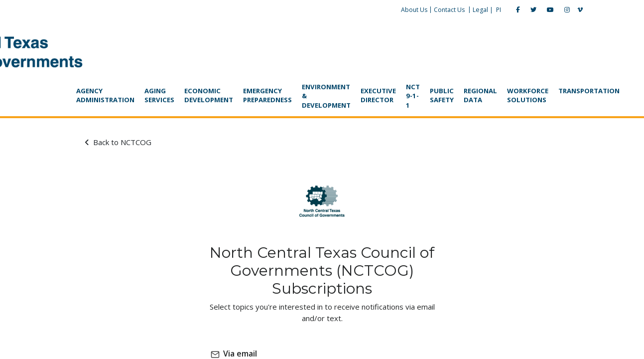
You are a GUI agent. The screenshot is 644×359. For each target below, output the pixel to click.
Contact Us (414, 10)
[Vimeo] (545, 10)
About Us (379, 10)
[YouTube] (515, 10)
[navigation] (322, 66)
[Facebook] (483, 10)
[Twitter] (499, 10)
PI (464, 10)
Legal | (448, 10)
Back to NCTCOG (132, 111)
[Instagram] (532, 10)
